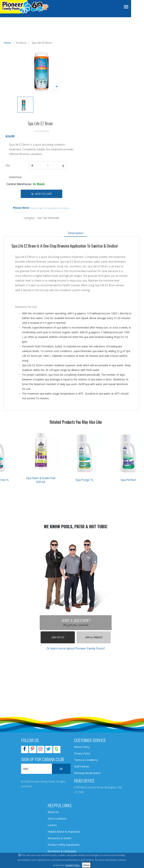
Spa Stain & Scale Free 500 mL (41, 480)
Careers (52, 825)
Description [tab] (76, 233)
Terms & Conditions (86, 760)
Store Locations (57, 819)
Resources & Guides (60, 838)
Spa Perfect (128, 480)
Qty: (8, 165)
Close (86, 865)
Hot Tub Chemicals (48, 218)
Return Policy (82, 747)
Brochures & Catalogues (62, 851)
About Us (53, 812)
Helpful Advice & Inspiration (64, 832)
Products (21, 43)
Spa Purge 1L (84, 480)
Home (7, 43)
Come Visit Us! (58, 637)
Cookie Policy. (73, 865)
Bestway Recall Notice (87, 773)
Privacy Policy (82, 753)
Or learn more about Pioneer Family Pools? (76, 648)
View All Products (94, 637)
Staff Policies (82, 766)
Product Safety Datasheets (64, 845)
